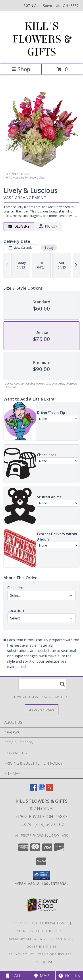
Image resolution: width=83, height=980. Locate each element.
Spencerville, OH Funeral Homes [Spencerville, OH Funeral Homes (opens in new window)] (40, 923)
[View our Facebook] (34, 789)
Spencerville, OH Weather (32, 939)
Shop (21, 69)
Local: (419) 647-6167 (42, 824)
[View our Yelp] (50, 789)
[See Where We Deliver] (42, 709)
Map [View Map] (42, 976)
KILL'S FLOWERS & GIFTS (42, 39)
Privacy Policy (22, 954)
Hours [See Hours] (69, 976)
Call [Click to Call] (14, 976)
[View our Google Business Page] (42, 789)
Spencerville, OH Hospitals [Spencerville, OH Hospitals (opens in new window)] (41, 931)
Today (49, 248)
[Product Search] (42, 684)
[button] (41, 875)
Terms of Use (42, 962)
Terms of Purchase (55, 954)
